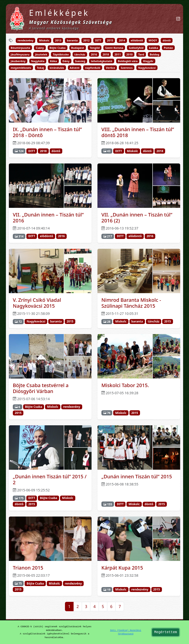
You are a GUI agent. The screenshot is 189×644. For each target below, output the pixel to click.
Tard (141, 54)
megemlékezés (21, 68)
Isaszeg (80, 61)
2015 (110, 40)
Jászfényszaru (20, 54)
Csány (40, 48)
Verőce (110, 68)
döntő (167, 40)
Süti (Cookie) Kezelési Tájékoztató (126, 632)
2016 (94, 54)
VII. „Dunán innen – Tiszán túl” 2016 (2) (137, 218)
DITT (98, 40)
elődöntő (137, 40)
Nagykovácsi (147, 68)
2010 (129, 54)
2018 (106, 54)
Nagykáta (38, 61)
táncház (80, 54)
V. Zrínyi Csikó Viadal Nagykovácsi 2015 (37, 303)
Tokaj (40, 68)
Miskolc (44, 40)
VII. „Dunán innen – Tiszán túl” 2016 (48, 218)
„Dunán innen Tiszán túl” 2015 (137, 476)
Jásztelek (41, 54)
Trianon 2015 (28, 568)
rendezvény (25, 40)
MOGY (153, 40)
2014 (122, 40)
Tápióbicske (61, 54)
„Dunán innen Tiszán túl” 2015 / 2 (50, 479)
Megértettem (166, 632)
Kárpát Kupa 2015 (122, 568)
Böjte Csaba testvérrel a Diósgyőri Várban (41, 388)
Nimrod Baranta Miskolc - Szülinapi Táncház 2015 (131, 303)
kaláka (154, 48)
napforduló (93, 68)
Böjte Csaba (57, 48)
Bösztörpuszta (20, 48)
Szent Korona (114, 48)
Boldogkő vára (128, 61)
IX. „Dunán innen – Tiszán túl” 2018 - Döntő (47, 132)
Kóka (53, 61)
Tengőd (95, 48)
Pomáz (168, 48)
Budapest (78, 48)
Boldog (154, 54)
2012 (86, 40)
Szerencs (126, 68)
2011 (118, 54)
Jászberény (18, 61)
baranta (72, 40)
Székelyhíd (136, 48)
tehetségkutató (102, 61)
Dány (66, 61)
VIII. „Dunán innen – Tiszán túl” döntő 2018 (138, 132)
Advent (75, 68)
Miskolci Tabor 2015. (125, 385)
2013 (58, 40)
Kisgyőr (148, 61)
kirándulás (57, 68)
